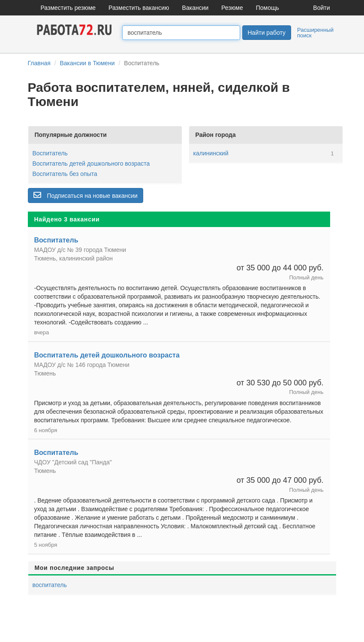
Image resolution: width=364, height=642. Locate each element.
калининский (211, 153)
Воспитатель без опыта (65, 174)
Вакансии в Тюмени (87, 63)
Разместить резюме (68, 8)
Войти (321, 8)
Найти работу (267, 33)
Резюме (232, 8)
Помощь (268, 8)
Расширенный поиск (315, 33)
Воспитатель (50, 153)
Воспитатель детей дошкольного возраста (91, 164)
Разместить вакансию (139, 8)
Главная (39, 63)
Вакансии (196, 8)
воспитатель (50, 585)
